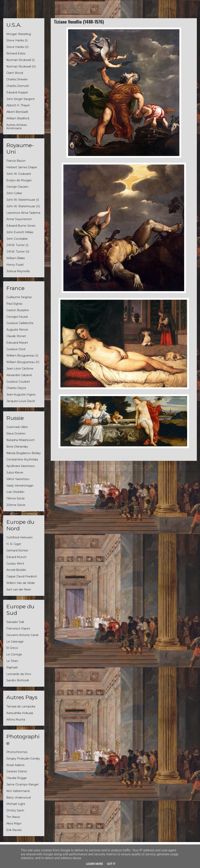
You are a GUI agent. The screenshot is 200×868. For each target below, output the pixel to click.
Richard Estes (16, 53)
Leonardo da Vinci (19, 674)
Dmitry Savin (15, 810)
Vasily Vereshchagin (20, 486)
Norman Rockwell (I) (20, 60)
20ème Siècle (16, 505)
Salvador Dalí (15, 622)
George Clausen (17, 187)
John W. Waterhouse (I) (23, 200)
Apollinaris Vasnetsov (21, 466)
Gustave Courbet (18, 382)
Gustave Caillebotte (20, 323)
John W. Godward (19, 174)
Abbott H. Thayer (18, 105)
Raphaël (12, 667)
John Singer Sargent (20, 99)
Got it (111, 864)
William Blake (16, 258)
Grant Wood (15, 73)
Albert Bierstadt (17, 112)
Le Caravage (15, 642)
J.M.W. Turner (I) (17, 245)
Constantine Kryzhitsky (22, 459)
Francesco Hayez (18, 628)
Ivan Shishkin (15, 492)
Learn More (94, 864)
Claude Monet (16, 336)
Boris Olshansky (17, 447)
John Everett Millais (20, 232)
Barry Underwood (19, 798)
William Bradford (18, 118)
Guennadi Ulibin (17, 427)
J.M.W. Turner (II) (18, 252)
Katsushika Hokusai (20, 713)
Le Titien (12, 661)
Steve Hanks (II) (17, 47)
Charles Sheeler (17, 79)
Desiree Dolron (17, 771)
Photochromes (17, 752)
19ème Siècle (16, 498)
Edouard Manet (17, 343)
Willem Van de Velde (21, 583)
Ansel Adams (15, 765)
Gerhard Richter (17, 550)
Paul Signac (14, 304)
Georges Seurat (17, 317)
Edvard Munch (16, 557)
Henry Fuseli (15, 265)
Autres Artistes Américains (17, 127)
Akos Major (14, 823)
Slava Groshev (16, 434)
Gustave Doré (16, 349)
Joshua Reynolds (18, 271)
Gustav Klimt (15, 564)
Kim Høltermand (18, 791)
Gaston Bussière (18, 310)
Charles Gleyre (16, 388)
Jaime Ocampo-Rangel (22, 784)
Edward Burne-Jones (21, 226)
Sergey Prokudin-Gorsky (23, 759)
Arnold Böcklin (16, 570)
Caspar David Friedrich (22, 576)
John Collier (14, 193)
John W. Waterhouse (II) (23, 206)
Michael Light (16, 804)
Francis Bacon (16, 161)
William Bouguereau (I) (22, 356)
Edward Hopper (17, 92)
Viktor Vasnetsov (18, 479)
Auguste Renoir (17, 330)
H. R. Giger (14, 544)
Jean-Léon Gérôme (20, 369)
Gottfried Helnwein (20, 537)
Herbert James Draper (22, 167)
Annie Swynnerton (19, 219)
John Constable (17, 239)
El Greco (12, 648)
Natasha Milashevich (20, 440)
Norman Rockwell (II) (21, 67)
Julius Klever (15, 473)
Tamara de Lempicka (21, 706)
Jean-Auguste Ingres (21, 395)
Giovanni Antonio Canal (22, 635)
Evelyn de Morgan (19, 180)
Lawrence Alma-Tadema (23, 213)
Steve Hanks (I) (17, 40)
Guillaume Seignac (19, 297)
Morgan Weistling (19, 34)
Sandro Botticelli (18, 680)
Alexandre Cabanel (19, 375)
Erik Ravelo (14, 830)
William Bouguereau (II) (23, 362)
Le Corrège (14, 654)
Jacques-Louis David (20, 401)
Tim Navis (13, 817)
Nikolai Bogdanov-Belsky (24, 453)
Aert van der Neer (19, 589)
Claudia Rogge (17, 778)
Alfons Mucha (16, 720)
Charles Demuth (18, 86)
